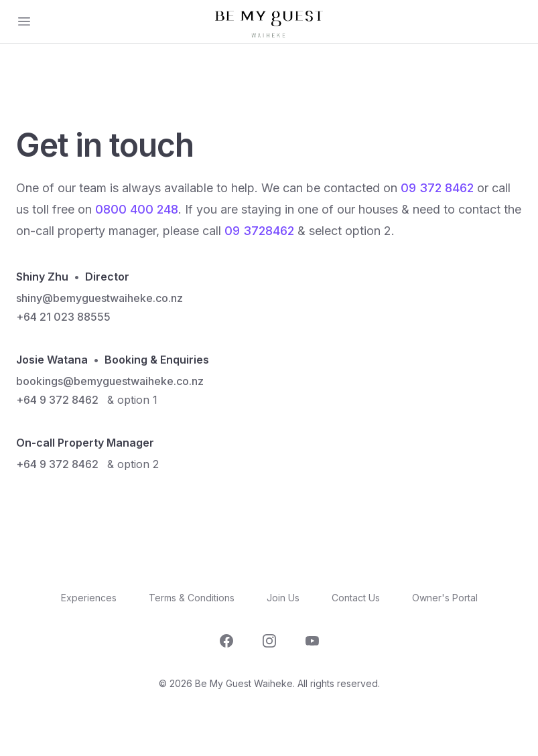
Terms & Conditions (192, 598)
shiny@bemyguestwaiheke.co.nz (99, 298)
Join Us (283, 598)
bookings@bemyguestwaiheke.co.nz (110, 381)
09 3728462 (259, 231)
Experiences (89, 598)
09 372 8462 (437, 188)
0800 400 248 (137, 209)
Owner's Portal (445, 598)
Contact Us (356, 598)
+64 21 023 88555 (63, 317)
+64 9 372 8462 (57, 400)
